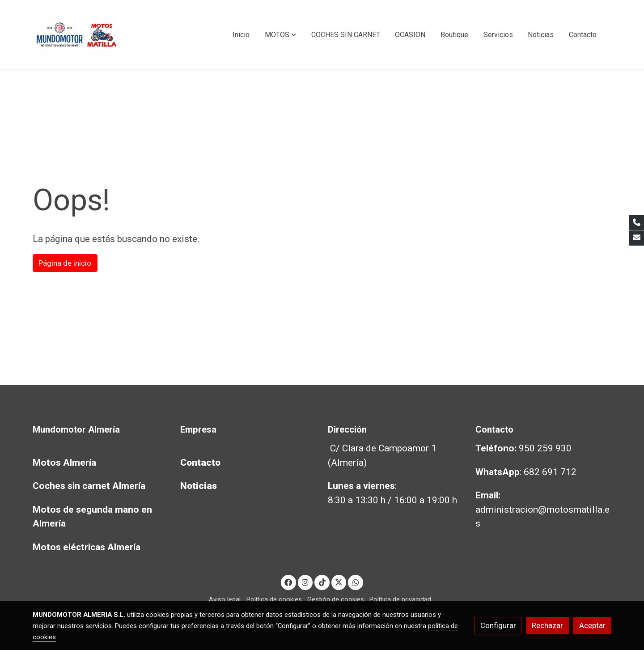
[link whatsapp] (356, 582)
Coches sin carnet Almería (89, 486)
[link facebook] (288, 582)
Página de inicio (65, 263)
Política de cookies (274, 599)
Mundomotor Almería (76, 429)
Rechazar (547, 625)
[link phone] (636, 222)
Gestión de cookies (336, 599)
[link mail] (636, 238)
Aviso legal (225, 599)
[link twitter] (339, 582)
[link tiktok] (322, 582)
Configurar (498, 625)
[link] (76, 35)
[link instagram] (305, 582)
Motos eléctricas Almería (87, 547)
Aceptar (592, 625)
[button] (280, 35)
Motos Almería (64, 463)
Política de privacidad (400, 599)
